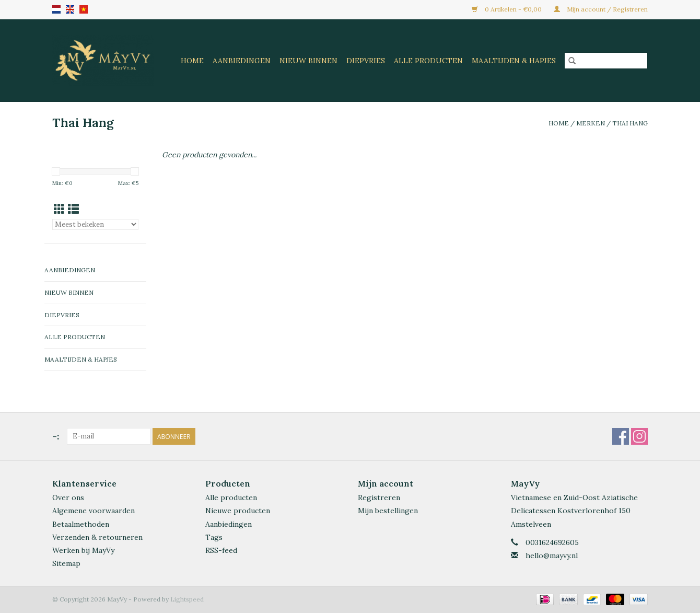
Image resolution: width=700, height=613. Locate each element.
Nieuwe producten (238, 511)
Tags (214, 537)
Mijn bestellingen (388, 511)
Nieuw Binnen (308, 61)
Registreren (379, 498)
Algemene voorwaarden (94, 511)
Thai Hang (630, 123)
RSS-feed (221, 550)
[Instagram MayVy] (639, 436)
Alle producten (231, 498)
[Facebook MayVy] (621, 436)
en (70, 9)
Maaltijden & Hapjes (514, 61)
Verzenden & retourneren (97, 537)
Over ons (68, 498)
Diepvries (366, 61)
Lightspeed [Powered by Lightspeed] (187, 599)
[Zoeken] (606, 61)
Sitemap (66, 563)
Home (192, 61)
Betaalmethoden (81, 524)
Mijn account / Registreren (601, 9)
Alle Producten (428, 61)
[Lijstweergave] (73, 209)
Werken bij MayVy (83, 550)
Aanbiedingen (242, 61)
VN (84, 9)
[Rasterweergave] (59, 209)
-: (56, 436)
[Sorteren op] (95, 224)
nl (56, 9)
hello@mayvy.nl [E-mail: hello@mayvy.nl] (552, 556)
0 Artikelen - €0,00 (507, 9)
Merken (591, 123)
